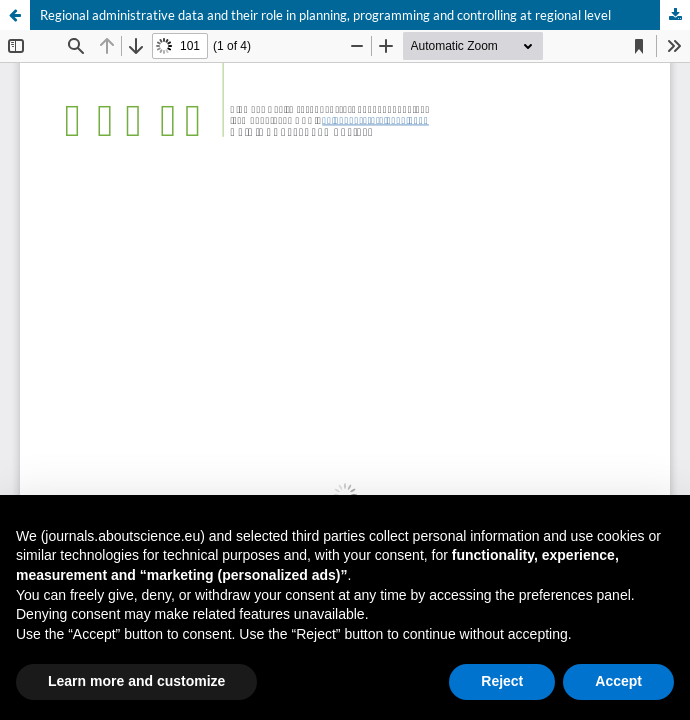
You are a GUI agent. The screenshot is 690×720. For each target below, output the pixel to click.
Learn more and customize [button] (136, 681)
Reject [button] (502, 681)
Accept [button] (618, 681)
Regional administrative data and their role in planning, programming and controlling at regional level (325, 15)
